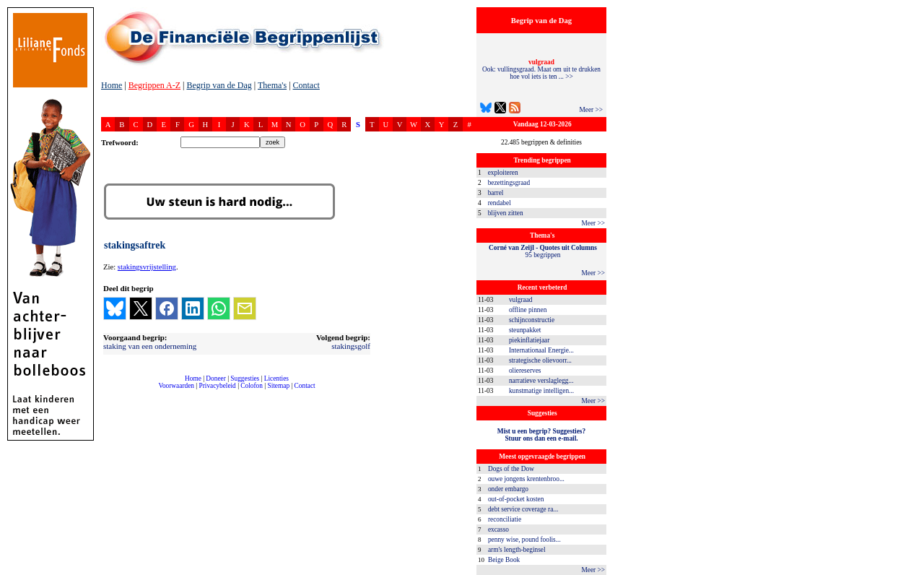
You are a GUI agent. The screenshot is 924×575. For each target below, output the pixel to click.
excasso (498, 529)
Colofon (252, 386)
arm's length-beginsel (517, 550)
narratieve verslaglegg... (541, 381)
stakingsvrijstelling (147, 267)
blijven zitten (506, 213)
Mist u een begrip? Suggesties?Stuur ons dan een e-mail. (541, 435)
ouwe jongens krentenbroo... (526, 479)
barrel (496, 193)
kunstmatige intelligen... (541, 391)
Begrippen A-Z (154, 85)
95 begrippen (543, 251)
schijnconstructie (532, 320)
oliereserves (525, 371)
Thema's (272, 85)
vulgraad (521, 300)
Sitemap (278, 386)
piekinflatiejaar (529, 340)
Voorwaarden (176, 386)
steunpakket (525, 330)
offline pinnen (528, 310)
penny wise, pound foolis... (524, 540)
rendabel (500, 203)
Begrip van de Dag (219, 85)
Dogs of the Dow (511, 469)
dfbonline (910, 571)
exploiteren (503, 173)
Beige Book (504, 560)
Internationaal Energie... (541, 350)
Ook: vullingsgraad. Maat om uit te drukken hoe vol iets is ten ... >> (541, 69)
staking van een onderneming (150, 346)
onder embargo (508, 489)
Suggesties (245, 379)
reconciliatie (505, 519)
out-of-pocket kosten (516, 499)
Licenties (276, 379)
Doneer (215, 379)
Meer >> (591, 110)
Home (112, 85)
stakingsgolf (351, 346)
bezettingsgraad (509, 183)
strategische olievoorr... (540, 360)
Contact (306, 85)
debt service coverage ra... (523, 509)
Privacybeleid (218, 386)
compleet (109, 391)
